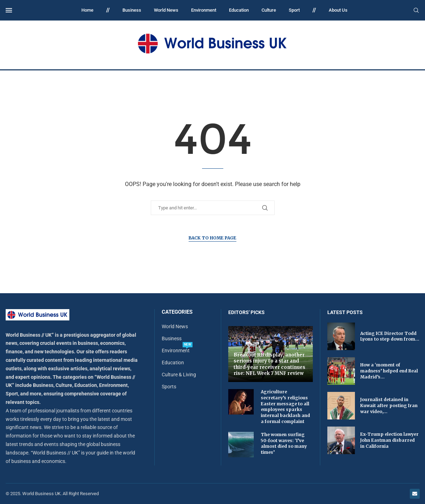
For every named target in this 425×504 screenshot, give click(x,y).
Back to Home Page (212, 238)
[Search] (416, 11)
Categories (177, 312)
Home (87, 10)
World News (166, 10)
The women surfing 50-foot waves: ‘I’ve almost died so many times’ (284, 443)
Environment (204, 10)
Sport (294, 10)
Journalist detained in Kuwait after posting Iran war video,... (389, 405)
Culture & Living (179, 375)
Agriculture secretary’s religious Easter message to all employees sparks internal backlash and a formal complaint (285, 407)
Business (132, 10)
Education (239, 10)
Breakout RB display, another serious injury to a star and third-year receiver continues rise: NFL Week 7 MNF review (269, 364)
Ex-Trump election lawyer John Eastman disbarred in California (389, 440)
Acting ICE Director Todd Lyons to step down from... (390, 336)
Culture (269, 10)
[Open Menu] (9, 10)
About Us (338, 10)
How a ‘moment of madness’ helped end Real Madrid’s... (389, 371)
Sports (169, 387)
